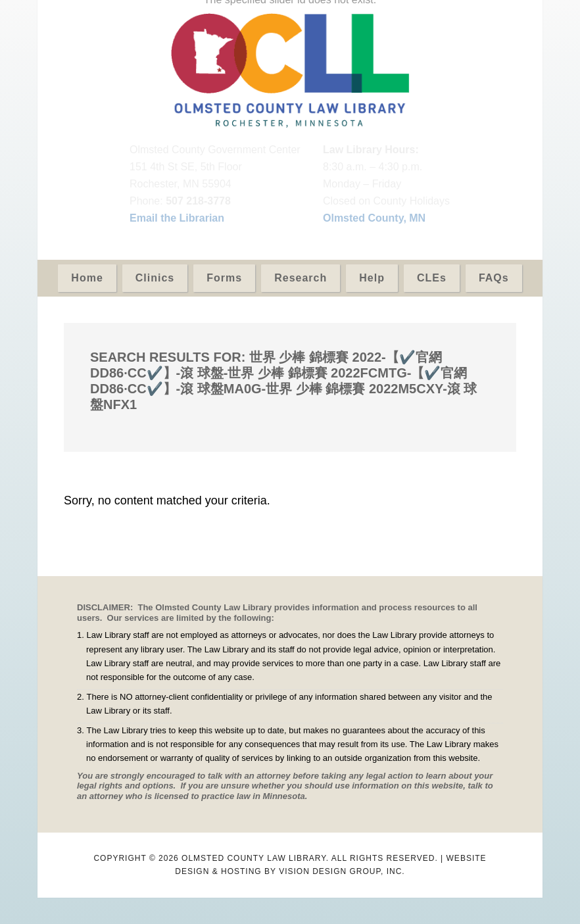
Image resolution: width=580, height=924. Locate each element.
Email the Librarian (177, 218)
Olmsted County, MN (374, 218)
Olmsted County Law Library (290, 71)
